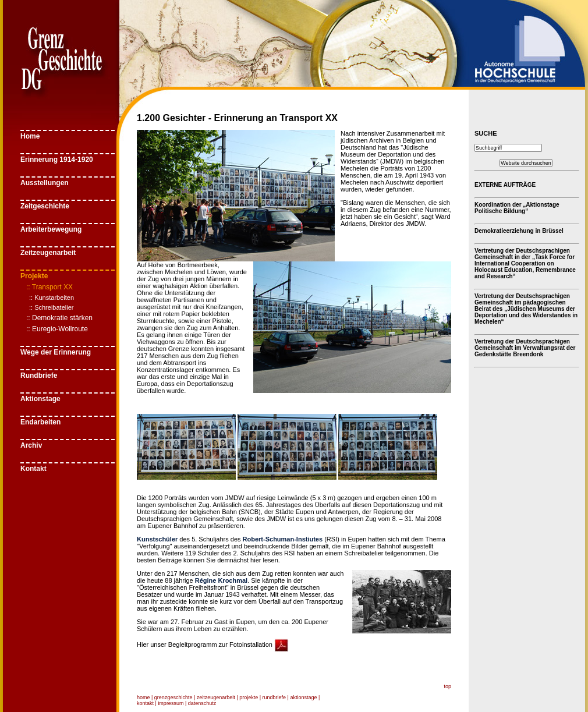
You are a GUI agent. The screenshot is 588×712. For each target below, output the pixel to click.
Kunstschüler (157, 539)
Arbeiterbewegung (51, 229)
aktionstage (303, 697)
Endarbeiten (40, 422)
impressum (171, 703)
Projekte (34, 276)
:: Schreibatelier (51, 307)
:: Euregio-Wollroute (57, 329)
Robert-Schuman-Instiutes (283, 539)
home (144, 697)
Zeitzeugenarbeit (48, 253)
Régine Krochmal (221, 580)
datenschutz (202, 703)
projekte (249, 697)
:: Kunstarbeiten (52, 297)
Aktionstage (40, 399)
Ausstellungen (45, 183)
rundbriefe (274, 697)
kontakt (145, 703)
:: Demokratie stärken (59, 318)
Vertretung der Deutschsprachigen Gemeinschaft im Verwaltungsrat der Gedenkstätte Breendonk (525, 348)
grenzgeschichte (173, 697)
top (447, 686)
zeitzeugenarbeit (216, 697)
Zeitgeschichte (45, 206)
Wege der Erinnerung (56, 352)
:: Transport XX (49, 287)
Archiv (31, 445)
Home (30, 136)
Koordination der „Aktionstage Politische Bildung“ (517, 208)
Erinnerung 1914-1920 (57, 160)
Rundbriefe (39, 376)
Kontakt (33, 469)
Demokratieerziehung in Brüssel (519, 231)
